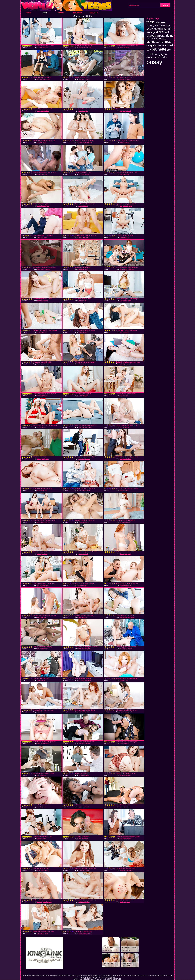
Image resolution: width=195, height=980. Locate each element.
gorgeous (125, 206)
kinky (128, 48)
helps (39, 111)
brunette (84, 48)
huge (80, 79)
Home (29, 13)
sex (121, 48)
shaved (39, 206)
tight (130, 79)
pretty (85, 364)
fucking (122, 79)
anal (42, 617)
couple (84, 142)
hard (47, 48)
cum (126, 554)
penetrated (131, 617)
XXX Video (94, 13)
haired (80, 807)
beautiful (89, 142)
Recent (61, 13)
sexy (45, 427)
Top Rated (77, 13)
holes (44, 79)
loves (84, 111)
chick (47, 459)
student (128, 111)
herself (88, 744)
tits (129, 237)
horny (126, 79)
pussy (89, 48)
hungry (46, 301)
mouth (80, 237)
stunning (40, 48)
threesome (131, 269)
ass (83, 332)
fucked (42, 775)
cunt (80, 206)
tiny (87, 396)
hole (121, 301)
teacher (88, 459)
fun (85, 301)
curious (48, 522)
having (47, 269)
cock (87, 237)
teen (38, 807)
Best (45, 13)
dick (44, 48)
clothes (47, 111)
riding (88, 902)
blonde (87, 79)
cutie (46, 933)
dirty (38, 142)
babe (80, 48)
